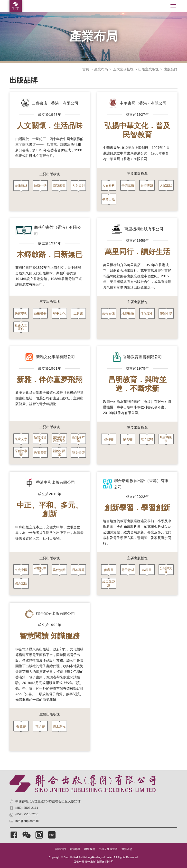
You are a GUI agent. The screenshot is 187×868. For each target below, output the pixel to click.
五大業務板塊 (123, 69)
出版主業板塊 (149, 69)
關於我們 (60, 849)
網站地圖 (75, 849)
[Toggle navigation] (173, 6)
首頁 (86, 69)
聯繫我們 (90, 849)
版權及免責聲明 (108, 849)
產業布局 (101, 69)
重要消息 (127, 849)
